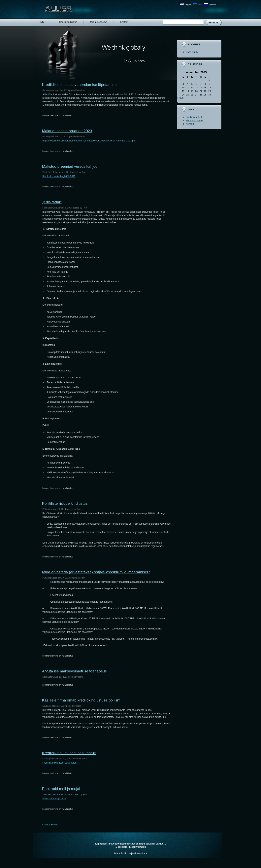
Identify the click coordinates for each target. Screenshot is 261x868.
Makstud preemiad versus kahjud (70, 166)
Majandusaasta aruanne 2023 (67, 131)
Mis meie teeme (194, 121)
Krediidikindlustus (195, 117)
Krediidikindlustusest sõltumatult (69, 753)
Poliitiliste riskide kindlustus (65, 503)
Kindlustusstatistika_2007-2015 (59, 176)
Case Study (192, 52)
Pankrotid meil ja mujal (61, 789)
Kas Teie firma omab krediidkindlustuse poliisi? (81, 700)
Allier (66, 9)
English (188, 5)
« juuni (181, 98)
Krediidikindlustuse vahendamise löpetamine (79, 85)
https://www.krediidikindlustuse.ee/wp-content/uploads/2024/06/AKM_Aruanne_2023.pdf (89, 141)
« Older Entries (50, 825)
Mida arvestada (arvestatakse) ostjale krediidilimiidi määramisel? (96, 572)
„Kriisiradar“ (52, 202)
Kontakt (190, 124)
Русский (213, 5)
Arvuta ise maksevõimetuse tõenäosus (74, 671)
